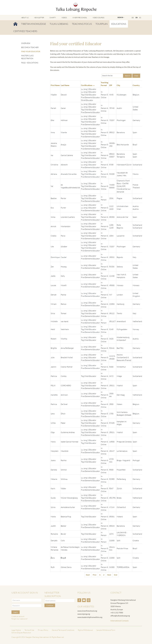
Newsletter (39, 18)
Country (136, 85)
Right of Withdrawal (85, 630)
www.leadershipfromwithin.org (90, 617)
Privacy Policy (43, 630)
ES (140, 18)
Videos (64, 18)
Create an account (18, 616)
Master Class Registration (27, 57)
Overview (26, 43)
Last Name (65, 85)
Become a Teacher (30, 47)
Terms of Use (29, 630)
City (118, 85)
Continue (50, 605)
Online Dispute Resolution (21, 633)
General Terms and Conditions (63, 630)
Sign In (120, 17)
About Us (25, 18)
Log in (16, 612)
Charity (53, 18)
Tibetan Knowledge (34, 24)
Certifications (88, 85)
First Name (55, 85)
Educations (119, 24)
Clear (136, 76)
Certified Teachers (25, 31)
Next (109, 575)
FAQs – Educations (30, 63)
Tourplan (102, 24)
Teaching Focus (82, 24)
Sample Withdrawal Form (106, 630)
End (116, 575)
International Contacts (120, 621)
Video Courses (99, 18)
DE (133, 18)
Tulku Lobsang (59, 24)
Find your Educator (31, 51)
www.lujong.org (84, 614)
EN (137, 18)
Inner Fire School (80, 18)
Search (127, 76)
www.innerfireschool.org (87, 611)
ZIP (111, 85)
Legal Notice (16, 630)
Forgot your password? (20, 619)
